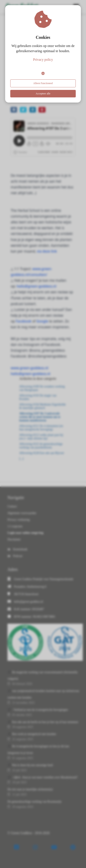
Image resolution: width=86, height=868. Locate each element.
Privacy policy (43, 60)
